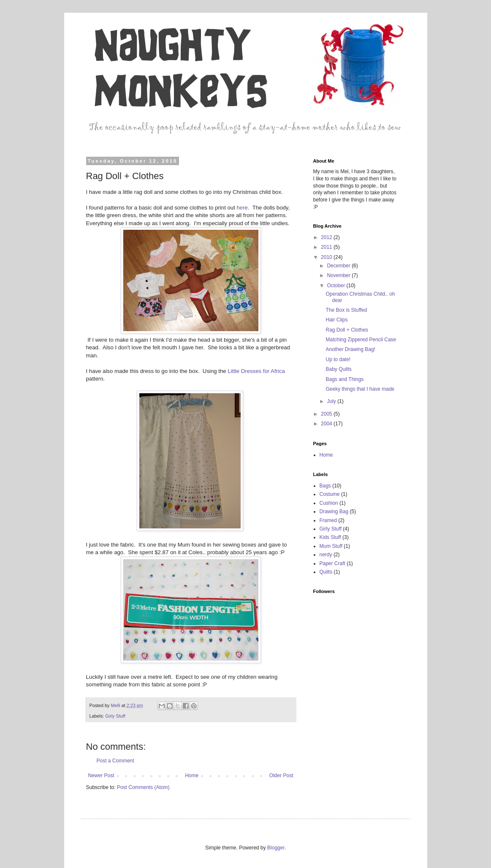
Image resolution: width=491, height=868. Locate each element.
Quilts (326, 572)
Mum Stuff (331, 546)
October (336, 286)
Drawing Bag (334, 512)
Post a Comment (115, 761)
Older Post (281, 775)
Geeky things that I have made (360, 389)
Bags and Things (345, 379)
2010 (327, 257)
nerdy (326, 555)
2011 (327, 247)
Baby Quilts (338, 369)
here (242, 208)
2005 (327, 414)
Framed (328, 520)
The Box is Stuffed (346, 310)
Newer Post (101, 775)
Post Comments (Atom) (143, 787)
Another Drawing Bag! (350, 349)
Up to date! (338, 359)
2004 (327, 424)
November (339, 275)
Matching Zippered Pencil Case (361, 340)
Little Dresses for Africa (256, 371)
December (339, 266)
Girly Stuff (115, 716)
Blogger (276, 848)
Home (192, 775)
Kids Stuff (330, 537)
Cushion (329, 503)
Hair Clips (336, 320)
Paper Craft (332, 563)
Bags (325, 486)
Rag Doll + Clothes (347, 330)
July (332, 401)
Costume (330, 494)
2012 (327, 237)
